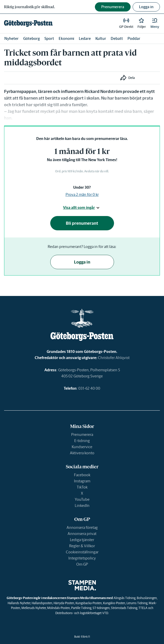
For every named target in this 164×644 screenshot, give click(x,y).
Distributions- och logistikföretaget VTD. (82, 613)
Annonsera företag (82, 527)
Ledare (85, 38)
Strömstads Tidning (124, 608)
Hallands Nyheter (19, 603)
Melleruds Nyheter (34, 608)
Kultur (101, 38)
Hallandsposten (42, 603)
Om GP (82, 564)
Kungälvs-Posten (114, 603)
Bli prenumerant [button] (82, 223)
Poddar (134, 38)
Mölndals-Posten (59, 608)
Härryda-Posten (64, 603)
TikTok (82, 487)
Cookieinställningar (82, 552)
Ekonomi (66, 38)
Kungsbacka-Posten (89, 603)
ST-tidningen (101, 608)
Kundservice (82, 447)
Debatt (117, 38)
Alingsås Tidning (124, 598)
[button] (155, 23)
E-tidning (82, 441)
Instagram (82, 481)
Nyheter (11, 38)
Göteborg (31, 38)
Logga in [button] (146, 7)
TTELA (143, 608)
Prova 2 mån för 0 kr (82, 194)
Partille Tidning (81, 608)
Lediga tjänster (82, 540)
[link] (28, 23)
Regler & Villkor (82, 546)
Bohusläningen (147, 598)
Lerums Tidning (137, 603)
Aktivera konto (82, 453)
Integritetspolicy (82, 558)
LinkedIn (82, 505)
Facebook (82, 475)
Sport (49, 38)
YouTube (82, 499)
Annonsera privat (82, 534)
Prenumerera (82, 434)
